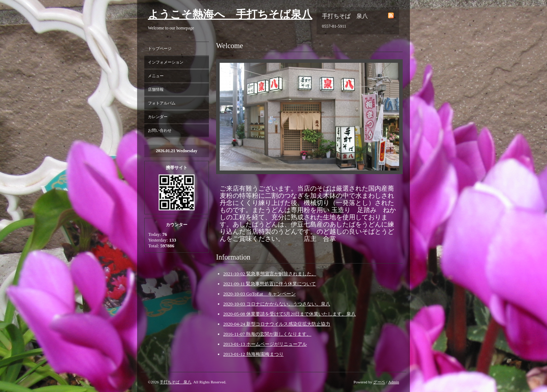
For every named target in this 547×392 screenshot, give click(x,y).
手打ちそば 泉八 (176, 382)
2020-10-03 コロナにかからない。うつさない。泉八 (277, 304)
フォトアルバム (162, 103)
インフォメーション (166, 62)
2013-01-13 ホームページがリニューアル (265, 344)
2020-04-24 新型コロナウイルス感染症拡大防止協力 (277, 324)
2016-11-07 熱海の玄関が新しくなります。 (267, 334)
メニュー (156, 76)
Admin (394, 382)
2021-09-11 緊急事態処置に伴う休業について (270, 284)
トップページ (160, 48)
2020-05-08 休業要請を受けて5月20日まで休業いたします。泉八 (289, 314)
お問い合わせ (160, 130)
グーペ (379, 382)
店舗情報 (156, 89)
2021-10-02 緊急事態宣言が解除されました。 (270, 274)
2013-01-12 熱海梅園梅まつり (253, 354)
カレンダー (158, 117)
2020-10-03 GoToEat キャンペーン (260, 294)
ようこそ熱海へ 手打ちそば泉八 (230, 14)
